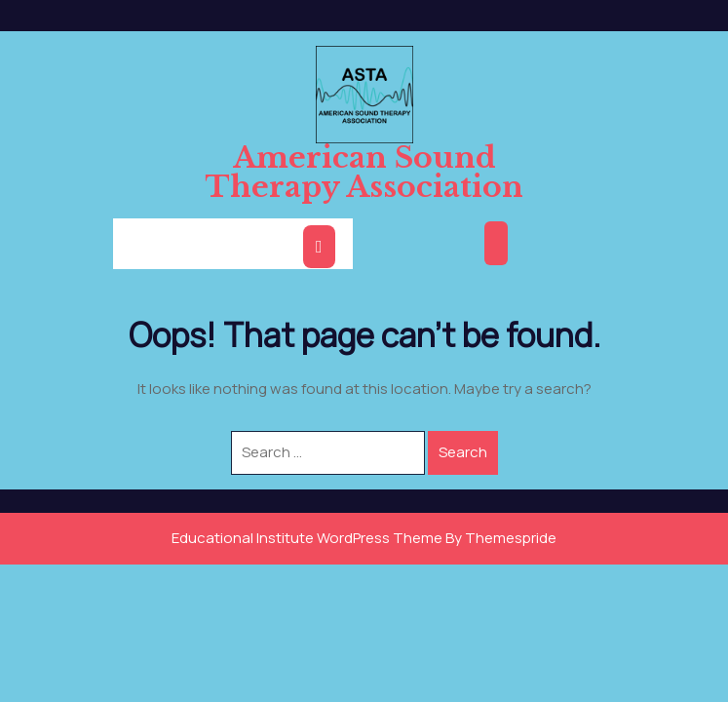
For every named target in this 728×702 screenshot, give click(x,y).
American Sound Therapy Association (364, 172)
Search (463, 452)
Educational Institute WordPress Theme (307, 538)
